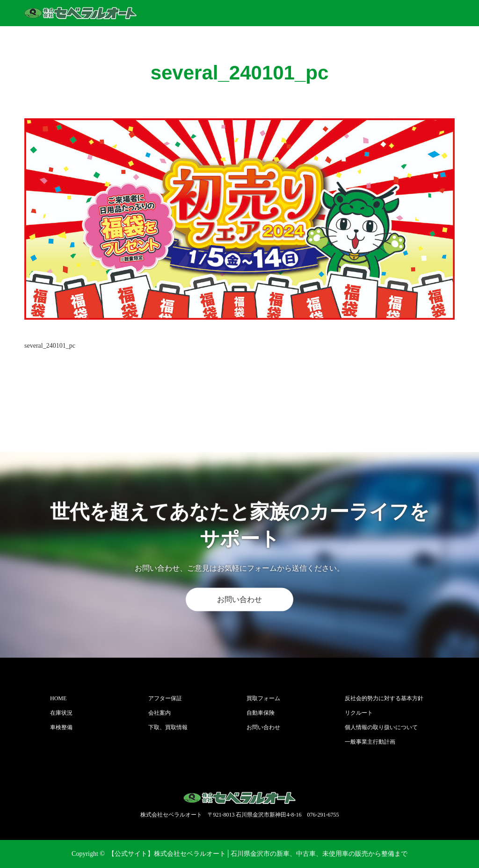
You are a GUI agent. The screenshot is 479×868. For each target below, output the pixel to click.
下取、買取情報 (168, 727)
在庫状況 (61, 713)
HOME (58, 698)
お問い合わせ (239, 599)
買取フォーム (263, 698)
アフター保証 (165, 698)
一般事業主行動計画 (370, 742)
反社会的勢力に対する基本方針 (384, 698)
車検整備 (61, 727)
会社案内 (160, 713)
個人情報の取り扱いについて (381, 727)
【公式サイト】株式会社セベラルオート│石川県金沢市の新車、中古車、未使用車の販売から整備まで (258, 854)
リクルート (359, 713)
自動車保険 (261, 713)
